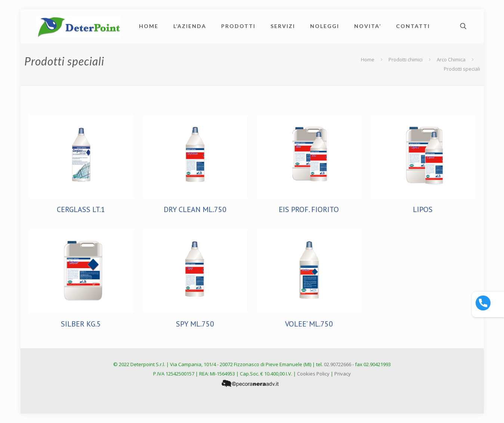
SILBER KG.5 (81, 324)
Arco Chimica (451, 59)
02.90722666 (338, 364)
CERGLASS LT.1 (81, 209)
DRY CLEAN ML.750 (195, 209)
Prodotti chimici (406, 59)
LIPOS (423, 209)
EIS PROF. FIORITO (309, 209)
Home (368, 59)
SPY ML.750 (195, 324)
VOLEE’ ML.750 (309, 324)
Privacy (343, 374)
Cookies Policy (313, 374)
